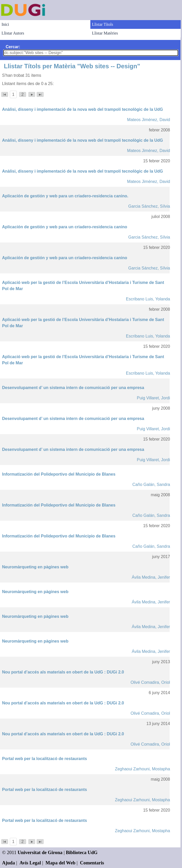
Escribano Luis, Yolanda (148, 299)
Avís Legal (30, 863)
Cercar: (13, 47)
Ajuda (9, 863)
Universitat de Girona (40, 852)
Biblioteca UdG (82, 852)
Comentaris (92, 863)
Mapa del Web (60, 863)
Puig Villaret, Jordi (153, 398)
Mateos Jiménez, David (148, 120)
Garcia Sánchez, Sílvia (149, 206)
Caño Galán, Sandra (151, 484)
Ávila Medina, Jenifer (151, 577)
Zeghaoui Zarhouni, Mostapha (142, 769)
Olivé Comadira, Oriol (150, 682)
